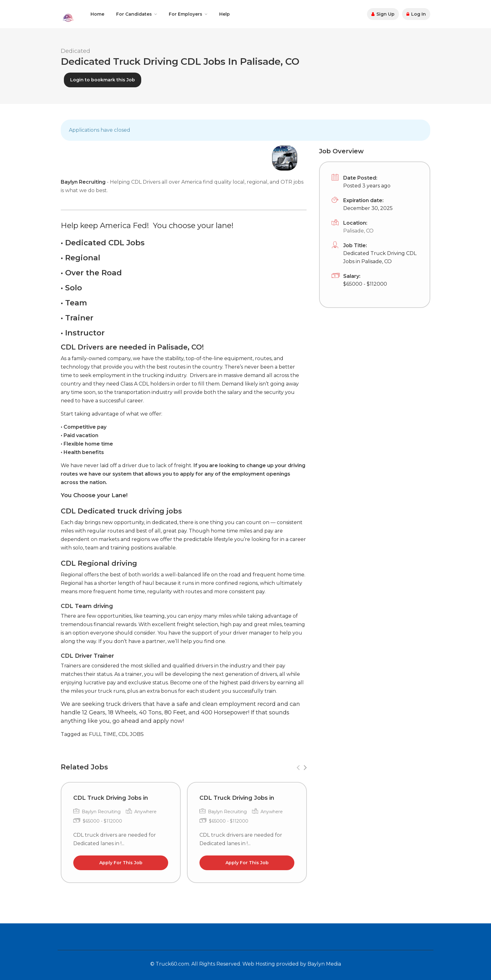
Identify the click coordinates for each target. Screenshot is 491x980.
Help (225, 14)
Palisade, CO (358, 231)
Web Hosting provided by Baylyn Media (292, 964)
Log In (416, 14)
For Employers (186, 14)
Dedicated (75, 51)
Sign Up (383, 14)
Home (97, 14)
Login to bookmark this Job (103, 80)
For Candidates (134, 14)
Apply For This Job (121, 863)
